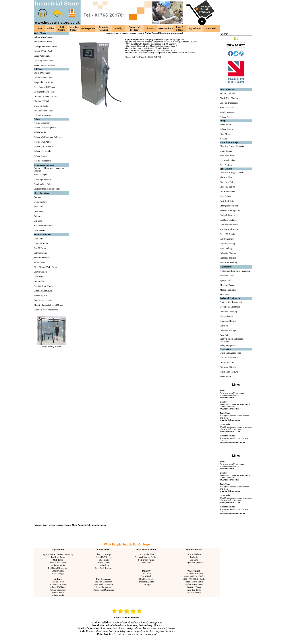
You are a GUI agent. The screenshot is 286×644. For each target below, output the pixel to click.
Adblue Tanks (40, 132)
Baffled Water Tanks (43, 37)
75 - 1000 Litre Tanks (194, 574)
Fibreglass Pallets (228, 182)
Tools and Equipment (230, 298)
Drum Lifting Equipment (231, 302)
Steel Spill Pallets (228, 156)
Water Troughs (58, 574)
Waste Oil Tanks (41, 106)
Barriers (37, 197)
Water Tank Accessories (44, 65)
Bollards (38, 216)
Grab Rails (39, 239)
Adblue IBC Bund (58, 587)
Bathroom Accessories (44, 300)
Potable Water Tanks (194, 582)
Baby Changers (41, 175)
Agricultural (195, 28)
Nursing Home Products (45, 286)
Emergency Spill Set (229, 206)
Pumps (223, 121)
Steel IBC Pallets (227, 187)
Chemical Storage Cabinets (146, 557)
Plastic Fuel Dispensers (104, 590)
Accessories (225, 349)
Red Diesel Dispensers (58, 568)
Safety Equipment (228, 345)
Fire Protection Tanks (43, 111)
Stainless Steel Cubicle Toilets (47, 189)
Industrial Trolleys (228, 258)
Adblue (51, 28)
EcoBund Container (229, 220)
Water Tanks (211, 28)
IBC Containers (227, 239)
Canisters (224, 326)
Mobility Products (42, 235)
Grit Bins (38, 221)
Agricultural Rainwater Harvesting (58, 554)
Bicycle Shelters (194, 554)
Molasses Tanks (58, 565)
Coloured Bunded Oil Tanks (46, 96)
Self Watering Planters (44, 226)
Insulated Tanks (194, 587)
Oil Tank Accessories (43, 115)
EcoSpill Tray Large (229, 215)
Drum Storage (226, 151)
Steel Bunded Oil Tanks (44, 87)
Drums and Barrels (228, 321)
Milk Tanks (58, 560)
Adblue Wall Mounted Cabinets (48, 137)
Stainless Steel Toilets (44, 184)
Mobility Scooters (42, 258)
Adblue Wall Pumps (43, 142)
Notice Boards (40, 230)
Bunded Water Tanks (43, 42)
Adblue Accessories (43, 161)
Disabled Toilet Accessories (46, 310)
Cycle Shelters (40, 202)
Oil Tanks (150, 28)
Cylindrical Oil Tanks (43, 78)
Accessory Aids (41, 296)
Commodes (39, 281)
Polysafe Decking (228, 244)
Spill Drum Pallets (146, 560)
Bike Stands (39, 207)
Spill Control (62, 28)
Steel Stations (146, 563)
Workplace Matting (228, 263)
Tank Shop (225, 413)
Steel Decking (226, 248)
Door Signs (39, 277)
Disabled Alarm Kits (43, 291)
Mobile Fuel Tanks (58, 563)
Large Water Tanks (42, 56)
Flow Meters (226, 134)
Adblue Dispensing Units (45, 128)
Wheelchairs (39, 262)
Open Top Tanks (194, 590)
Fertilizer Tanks (58, 557)
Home (39, 28)
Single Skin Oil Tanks (44, 82)
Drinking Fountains (42, 179)
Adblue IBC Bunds (42, 151)
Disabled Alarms (146, 582)
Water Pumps (226, 125)
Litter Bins (39, 211)
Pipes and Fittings (228, 367)
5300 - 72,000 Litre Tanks (194, 579)
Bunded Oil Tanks (42, 73)
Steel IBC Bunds (104, 557)
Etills (222, 391)
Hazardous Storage (74, 28)
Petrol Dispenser (104, 587)
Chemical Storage (104, 554)
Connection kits (227, 362)
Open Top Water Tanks (44, 61)
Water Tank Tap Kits (229, 372)
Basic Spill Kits (227, 201)
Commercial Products (134, 28)
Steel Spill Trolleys (104, 568)
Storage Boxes (226, 316)
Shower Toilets (40, 272)
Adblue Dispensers (42, 123)
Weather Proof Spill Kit (230, 210)
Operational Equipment (230, 307)
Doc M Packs (40, 248)
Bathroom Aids (41, 253)
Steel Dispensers (227, 108)
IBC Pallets (104, 560)
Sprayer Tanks (58, 571)
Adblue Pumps (40, 156)
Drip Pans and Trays (229, 225)
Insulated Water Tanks (44, 51)
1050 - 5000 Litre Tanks (194, 576)
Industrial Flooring (228, 253)
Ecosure (224, 402)
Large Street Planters (194, 563)
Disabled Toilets (41, 243)
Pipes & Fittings (180, 28)
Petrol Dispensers (228, 112)
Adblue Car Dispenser (44, 147)
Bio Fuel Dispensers (104, 582)
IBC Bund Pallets (146, 554)
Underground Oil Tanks (44, 92)
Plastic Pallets (104, 563)
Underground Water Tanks (45, 46)
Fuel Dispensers (88, 28)
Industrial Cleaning (104, 28)
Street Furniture (165, 28)
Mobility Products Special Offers (48, 305)
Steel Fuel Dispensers (104, 584)
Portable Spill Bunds (229, 229)
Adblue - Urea (58, 582)
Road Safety (225, 335)
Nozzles (224, 139)
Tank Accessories (194, 593)
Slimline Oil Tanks (42, 101)
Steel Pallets (104, 565)
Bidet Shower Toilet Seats (45, 267)
